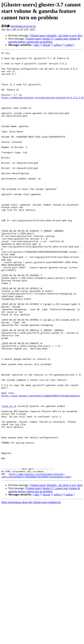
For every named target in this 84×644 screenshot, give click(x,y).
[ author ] (69, 45)
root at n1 (10, 474)
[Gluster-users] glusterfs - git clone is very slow (56, 35)
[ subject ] (58, 45)
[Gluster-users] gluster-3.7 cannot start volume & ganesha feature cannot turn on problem (44, 40)
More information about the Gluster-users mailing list (31, 584)
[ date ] (37, 45)
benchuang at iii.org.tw (23, 26)
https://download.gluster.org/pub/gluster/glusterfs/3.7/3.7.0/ (43, 107)
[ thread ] (46, 45)
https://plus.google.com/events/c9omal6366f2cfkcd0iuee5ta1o (41, 461)
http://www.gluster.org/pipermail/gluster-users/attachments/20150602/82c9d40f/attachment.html (36, 557)
